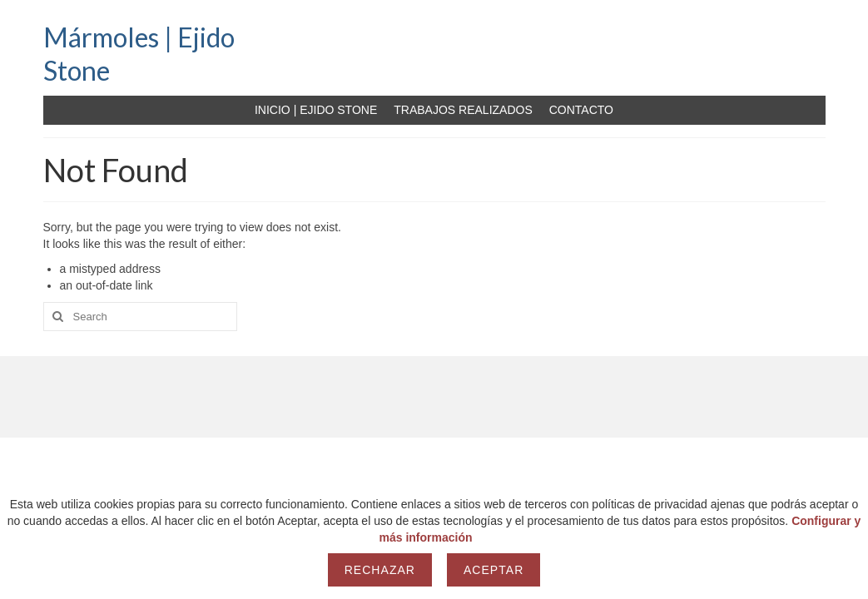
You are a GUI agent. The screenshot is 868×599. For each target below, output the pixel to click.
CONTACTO (581, 110)
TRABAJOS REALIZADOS (463, 110)
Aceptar (494, 570)
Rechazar (380, 570)
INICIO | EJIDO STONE (316, 110)
